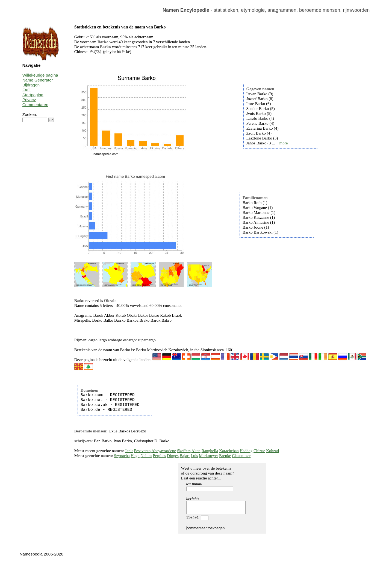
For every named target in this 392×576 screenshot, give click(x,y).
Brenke (225, 456)
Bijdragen (31, 85)
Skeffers (184, 451)
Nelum (146, 456)
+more (282, 143)
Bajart (185, 456)
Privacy (29, 100)
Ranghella (210, 451)
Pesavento (142, 451)
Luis (194, 456)
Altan (196, 451)
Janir (129, 451)
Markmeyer (208, 456)
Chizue (259, 451)
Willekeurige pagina (40, 75)
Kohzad (272, 451)
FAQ (26, 90)
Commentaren (35, 105)
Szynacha (122, 456)
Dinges (173, 456)
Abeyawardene (164, 451)
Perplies (159, 456)
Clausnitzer (241, 456)
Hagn (135, 456)
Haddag (246, 451)
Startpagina (33, 95)
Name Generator (38, 80)
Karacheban (229, 451)
